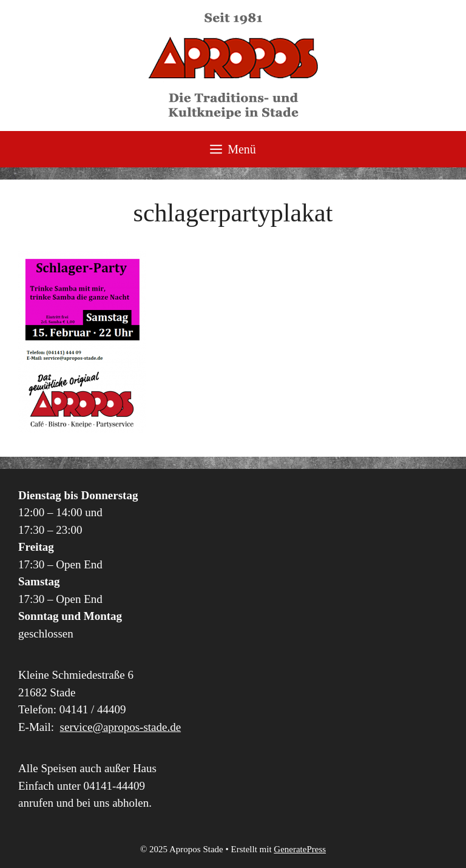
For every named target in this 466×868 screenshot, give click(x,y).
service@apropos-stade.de (121, 727)
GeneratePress (300, 849)
